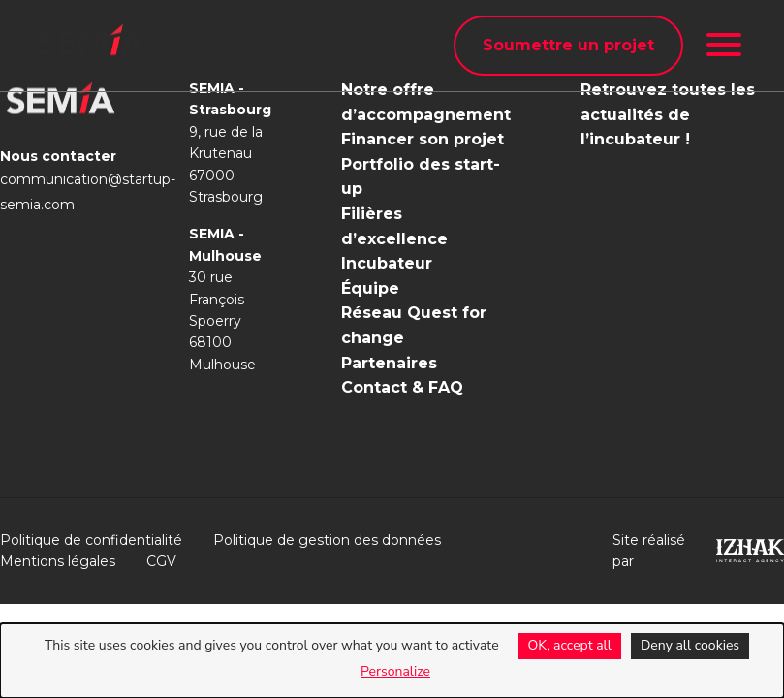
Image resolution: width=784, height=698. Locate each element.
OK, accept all (570, 645)
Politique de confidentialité (91, 540)
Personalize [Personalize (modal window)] (395, 671)
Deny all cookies (690, 645)
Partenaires (389, 363)
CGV (161, 561)
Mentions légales (58, 561)
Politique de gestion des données (327, 540)
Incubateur (387, 263)
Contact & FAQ (402, 387)
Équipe (370, 288)
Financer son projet (423, 139)
